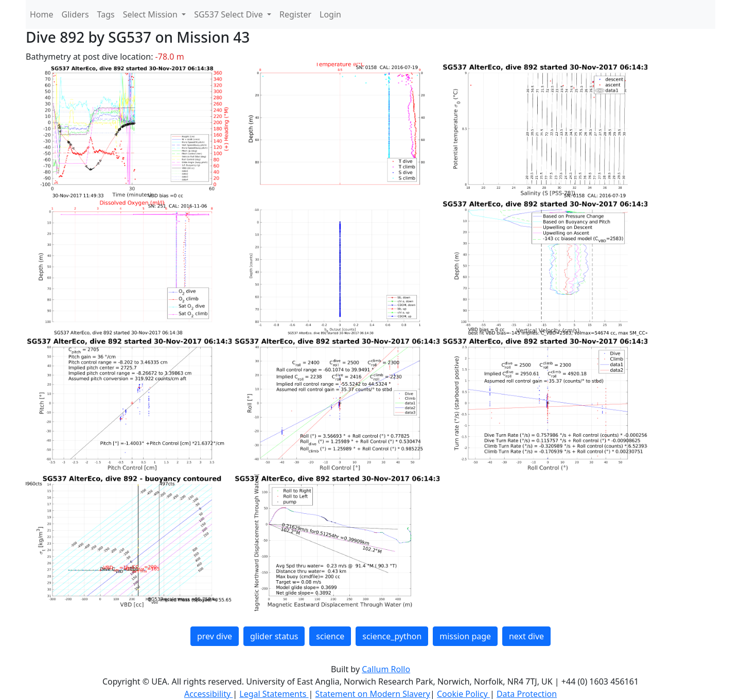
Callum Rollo (386, 669)
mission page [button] (465, 636)
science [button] (330, 636)
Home (42, 14)
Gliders (75, 14)
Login (330, 14)
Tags (106, 14)
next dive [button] (526, 636)
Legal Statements (274, 694)
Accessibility (208, 694)
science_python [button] (392, 636)
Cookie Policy (463, 694)
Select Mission (151, 14)
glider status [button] (274, 636)
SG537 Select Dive (230, 14)
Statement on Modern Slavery (373, 694)
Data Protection (527, 694)
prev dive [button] (215, 636)
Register (295, 14)
